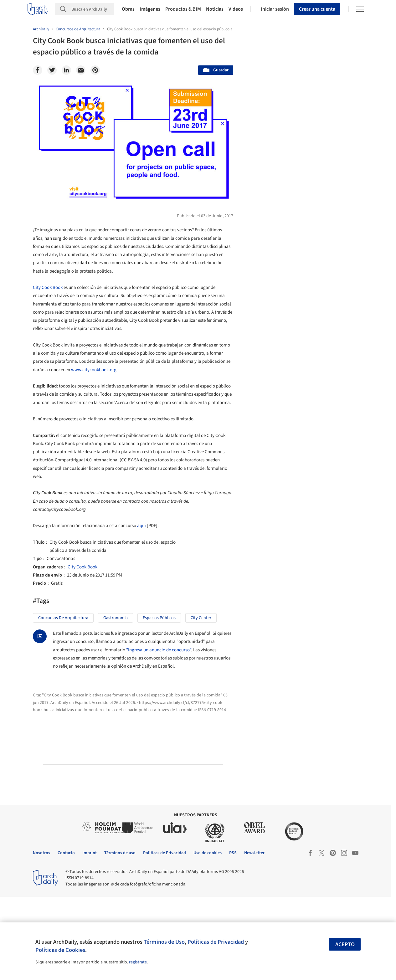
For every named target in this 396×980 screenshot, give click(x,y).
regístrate (138, 962)
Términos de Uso (164, 942)
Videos (236, 9)
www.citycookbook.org (94, 370)
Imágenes (150, 9)
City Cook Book (48, 287)
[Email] (81, 70)
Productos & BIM (183, 9)
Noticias (215, 9)
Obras (128, 9)
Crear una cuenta (317, 9)
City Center (201, 618)
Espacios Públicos (159, 618)
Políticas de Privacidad (216, 942)
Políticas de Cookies (60, 950)
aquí (141, 526)
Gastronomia (116, 618)
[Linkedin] (66, 70)
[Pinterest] (95, 70)
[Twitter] (52, 70)
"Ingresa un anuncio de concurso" (159, 650)
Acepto (345, 944)
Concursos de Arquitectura (63, 618)
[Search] (93, 9)
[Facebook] (38, 70)
